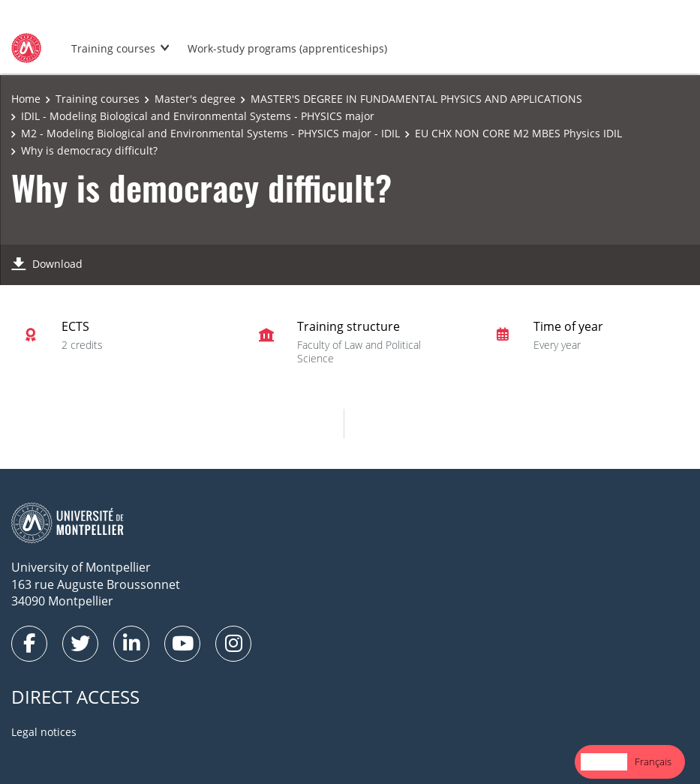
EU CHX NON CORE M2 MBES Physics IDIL (518, 133)
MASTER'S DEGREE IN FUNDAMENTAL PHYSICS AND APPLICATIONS (416, 99)
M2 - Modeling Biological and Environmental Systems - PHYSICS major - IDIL (210, 133)
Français (653, 761)
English (604, 761)
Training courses (113, 48)
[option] (653, 762)
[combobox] (604, 762)
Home (26, 99)
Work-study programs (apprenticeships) (287, 48)
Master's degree (195, 99)
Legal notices (44, 732)
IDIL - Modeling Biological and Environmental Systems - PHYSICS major (198, 116)
